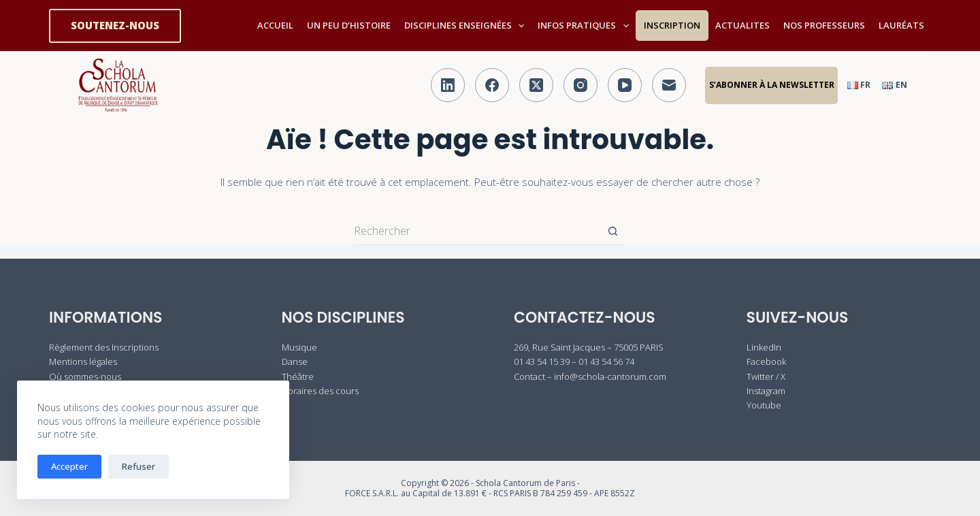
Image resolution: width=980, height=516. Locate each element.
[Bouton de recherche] (612, 231)
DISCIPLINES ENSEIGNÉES (467, 26)
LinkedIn (764, 347)
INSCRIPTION (672, 25)
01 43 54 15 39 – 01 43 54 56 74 (574, 361)
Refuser (138, 466)
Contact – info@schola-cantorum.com (590, 376)
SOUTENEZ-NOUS (115, 25)
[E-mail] (669, 85)
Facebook (766, 361)
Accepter (69, 466)
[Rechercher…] (476, 231)
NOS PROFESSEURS (824, 25)
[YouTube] (625, 85)
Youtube (764, 405)
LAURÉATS (901, 25)
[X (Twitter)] (536, 85)
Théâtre (298, 376)
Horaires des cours (320, 391)
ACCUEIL (275, 25)
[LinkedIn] (448, 85)
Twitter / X (766, 376)
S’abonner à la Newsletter (772, 85)
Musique (299, 347)
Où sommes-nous (85, 376)
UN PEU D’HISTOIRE (349, 25)
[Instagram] (581, 85)
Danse (295, 361)
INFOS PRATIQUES (586, 26)
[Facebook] (492, 85)
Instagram (766, 391)
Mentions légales (83, 361)
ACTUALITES (742, 25)
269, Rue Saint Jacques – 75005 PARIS (589, 347)
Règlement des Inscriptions (104, 347)
